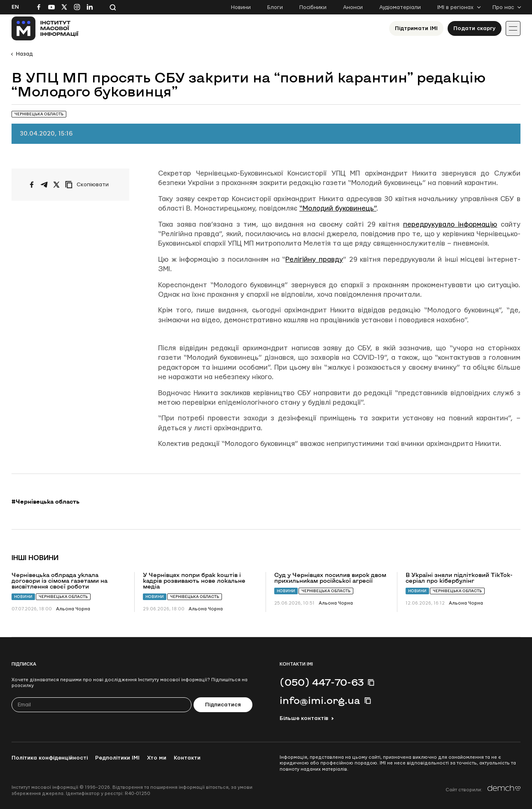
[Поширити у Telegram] (44, 185)
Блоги (275, 7)
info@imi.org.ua (320, 700)
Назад (24, 54)
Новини (241, 7)
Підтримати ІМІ (416, 28)
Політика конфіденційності (50, 758)
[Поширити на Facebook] (32, 185)
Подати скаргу (475, 28)
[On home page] (45, 28)
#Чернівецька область (45, 502)
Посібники (313, 7)
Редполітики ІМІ (117, 758)
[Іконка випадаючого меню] (513, 28)
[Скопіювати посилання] (89, 185)
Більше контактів (304, 718)
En (15, 7)
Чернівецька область (63, 597)
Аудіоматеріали (400, 7)
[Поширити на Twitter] (56, 185)
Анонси (353, 7)
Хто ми (157, 758)
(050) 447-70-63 (322, 682)
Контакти (187, 758)
